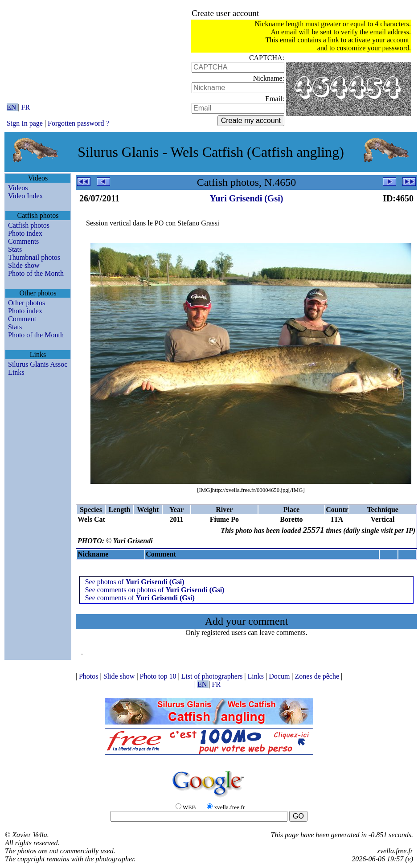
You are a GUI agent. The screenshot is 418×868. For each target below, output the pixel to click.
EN (12, 107)
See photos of (135, 582)
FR (26, 107)
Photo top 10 (159, 676)
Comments (23, 241)
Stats (15, 249)
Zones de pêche (318, 676)
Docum (280, 676)
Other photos (27, 303)
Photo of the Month (36, 273)
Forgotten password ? (78, 123)
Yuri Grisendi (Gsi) (247, 198)
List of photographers (213, 676)
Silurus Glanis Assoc (38, 364)
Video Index (26, 196)
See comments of (140, 598)
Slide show (24, 265)
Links (16, 372)
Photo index (25, 233)
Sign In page (25, 123)
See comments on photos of (155, 590)
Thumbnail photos (34, 257)
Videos (18, 188)
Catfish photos (29, 225)
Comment (22, 319)
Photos (90, 676)
